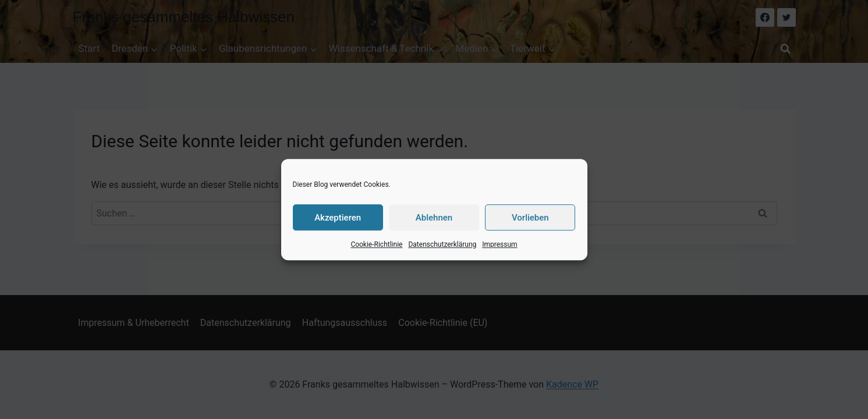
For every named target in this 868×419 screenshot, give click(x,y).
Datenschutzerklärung (442, 244)
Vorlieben (530, 218)
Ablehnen (434, 218)
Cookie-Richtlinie (376, 244)
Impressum (499, 244)
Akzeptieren (338, 218)
